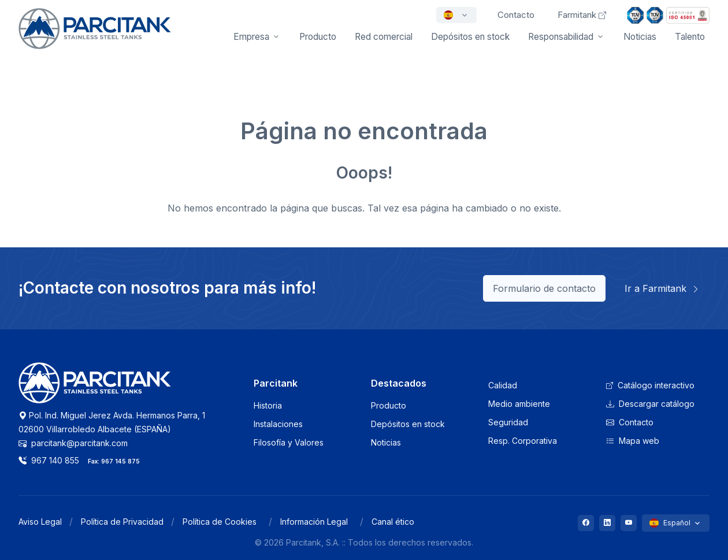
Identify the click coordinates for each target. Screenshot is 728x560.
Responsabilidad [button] (561, 37)
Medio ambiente (519, 404)
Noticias (640, 37)
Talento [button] (690, 37)
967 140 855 (49, 460)
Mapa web (633, 441)
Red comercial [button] (384, 37)
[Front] (95, 36)
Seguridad (508, 422)
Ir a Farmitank (662, 288)
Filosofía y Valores (289, 442)
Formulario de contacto (544, 288)
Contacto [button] (516, 15)
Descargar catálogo (650, 404)
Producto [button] (318, 37)
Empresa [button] (251, 37)
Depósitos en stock (408, 424)
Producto (389, 405)
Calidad (503, 385)
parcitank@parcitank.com (73, 443)
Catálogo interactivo (650, 385)
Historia (268, 405)
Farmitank (582, 15)
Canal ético (393, 522)
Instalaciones (278, 424)
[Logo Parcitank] (95, 390)
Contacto (630, 422)
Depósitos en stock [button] (470, 37)
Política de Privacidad (122, 522)
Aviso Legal (40, 522)
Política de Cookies (220, 522)
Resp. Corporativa (523, 441)
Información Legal (314, 522)
